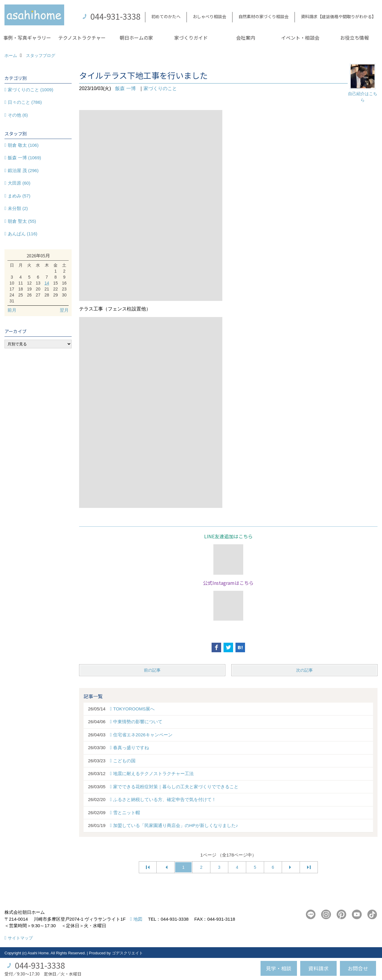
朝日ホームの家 (136, 38)
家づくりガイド (191, 38)
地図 (138, 919)
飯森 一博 (125, 88)
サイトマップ (20, 938)
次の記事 (304, 670)
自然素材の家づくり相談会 (264, 16)
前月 (12, 310)
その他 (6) (18, 115)
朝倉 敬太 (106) (23, 145)
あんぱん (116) (23, 234)
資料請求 (318, 968)
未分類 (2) (18, 208)
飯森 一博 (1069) (24, 158)
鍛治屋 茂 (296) (23, 170)
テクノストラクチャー (82, 38)
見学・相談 (279, 968)
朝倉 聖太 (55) (22, 221)
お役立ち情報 (355, 38)
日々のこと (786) (25, 102)
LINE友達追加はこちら (228, 536)
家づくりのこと (160, 88)
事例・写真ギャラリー (27, 38)
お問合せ (358, 968)
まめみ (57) (19, 196)
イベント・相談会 (300, 38)
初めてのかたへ (166, 16)
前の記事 (152, 670)
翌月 (64, 310)
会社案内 (246, 38)
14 (47, 283)
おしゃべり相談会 (210, 16)
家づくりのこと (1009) (31, 90)
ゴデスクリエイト (127, 953)
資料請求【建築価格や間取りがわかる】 (338, 16)
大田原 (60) (19, 183)
